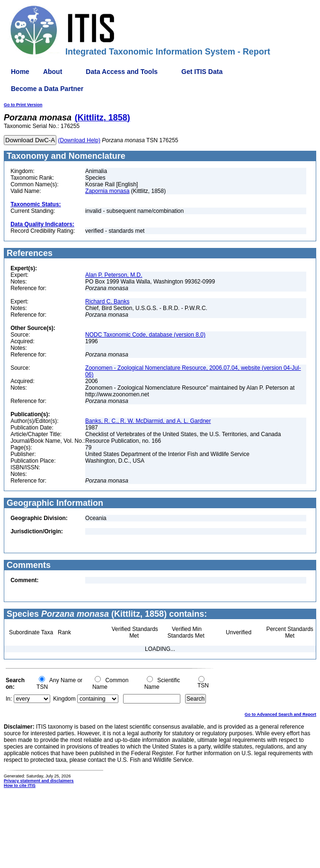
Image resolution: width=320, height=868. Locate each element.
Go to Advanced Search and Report (280, 714)
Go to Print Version (23, 105)
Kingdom (64, 699)
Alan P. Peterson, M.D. (114, 275)
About (53, 72)
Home (20, 72)
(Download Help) (79, 140)
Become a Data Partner (47, 89)
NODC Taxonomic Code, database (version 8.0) (145, 335)
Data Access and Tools (122, 72)
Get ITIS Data (202, 72)
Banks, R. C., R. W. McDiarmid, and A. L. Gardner (148, 421)
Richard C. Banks (107, 302)
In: (9, 699)
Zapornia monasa (107, 191)
